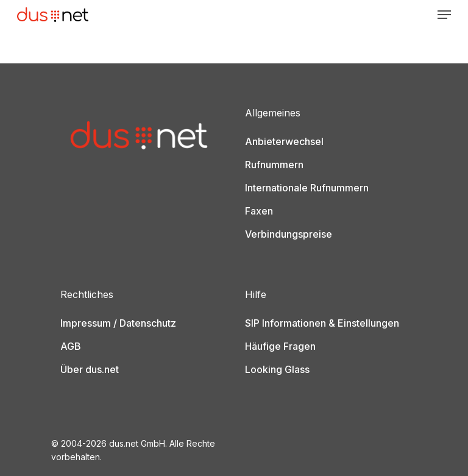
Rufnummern (274, 165)
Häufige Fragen (280, 346)
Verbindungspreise (289, 234)
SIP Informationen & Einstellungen (322, 323)
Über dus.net (90, 369)
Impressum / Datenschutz (118, 323)
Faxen (259, 211)
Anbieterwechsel (284, 141)
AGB (71, 346)
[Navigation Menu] (444, 15)
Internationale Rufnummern (307, 188)
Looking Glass (277, 369)
